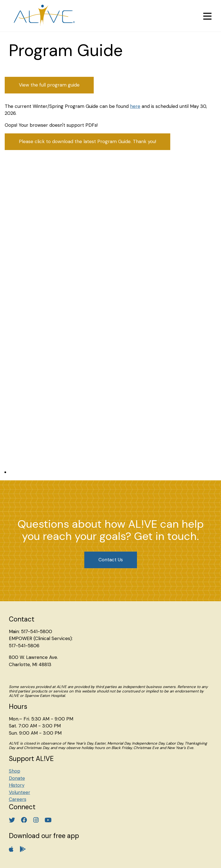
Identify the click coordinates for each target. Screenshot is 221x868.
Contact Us (111, 560)
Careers (18, 799)
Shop (15, 771)
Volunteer (20, 792)
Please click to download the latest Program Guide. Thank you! (87, 141)
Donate (17, 778)
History (17, 785)
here (135, 106)
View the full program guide (49, 85)
